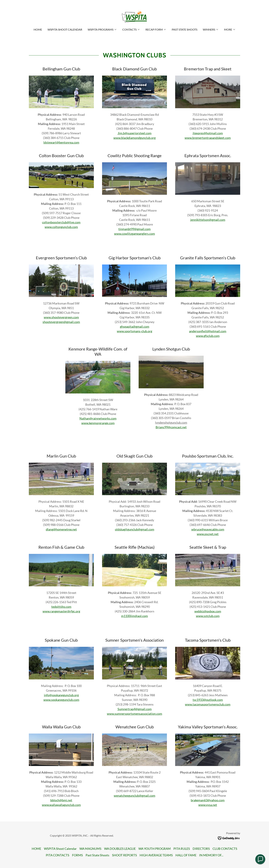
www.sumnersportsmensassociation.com (134, 714)
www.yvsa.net (208, 805)
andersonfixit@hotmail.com (208, 331)
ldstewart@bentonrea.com (61, 142)
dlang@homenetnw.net (61, 529)
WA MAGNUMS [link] (90, 849)
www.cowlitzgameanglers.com (134, 234)
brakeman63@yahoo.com (208, 800)
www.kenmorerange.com (98, 423)
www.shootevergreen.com (61, 317)
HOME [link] (38, 29)
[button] (102, 30)
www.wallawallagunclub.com (61, 805)
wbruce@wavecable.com (208, 529)
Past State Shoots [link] (185, 29)
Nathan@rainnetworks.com (98, 418)
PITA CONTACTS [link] (58, 855)
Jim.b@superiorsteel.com (134, 133)
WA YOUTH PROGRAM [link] (155, 849)
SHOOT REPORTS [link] (124, 855)
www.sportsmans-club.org (134, 331)
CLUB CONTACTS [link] (225, 849)
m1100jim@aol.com (134, 616)
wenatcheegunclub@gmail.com (134, 796)
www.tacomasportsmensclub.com (208, 704)
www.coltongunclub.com (61, 227)
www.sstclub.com (208, 616)
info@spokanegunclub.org (61, 695)
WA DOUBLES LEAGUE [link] (120, 849)
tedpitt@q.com (61, 607)
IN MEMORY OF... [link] (211, 855)
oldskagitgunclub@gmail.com (135, 529)
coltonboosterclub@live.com (61, 222)
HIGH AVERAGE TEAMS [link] (156, 855)
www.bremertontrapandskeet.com (208, 138)
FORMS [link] (77, 855)
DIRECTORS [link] (201, 849)
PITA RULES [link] (182, 849)
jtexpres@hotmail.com (208, 133)
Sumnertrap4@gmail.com (135, 709)
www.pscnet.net (208, 534)
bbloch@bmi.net (61, 800)
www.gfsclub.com (208, 336)
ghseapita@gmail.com (135, 326)
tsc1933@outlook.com (208, 700)
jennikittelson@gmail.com (208, 220)
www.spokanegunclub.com (61, 700)
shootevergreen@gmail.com (61, 322)
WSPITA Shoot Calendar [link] (65, 29)
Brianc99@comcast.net (171, 427)
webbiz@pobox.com (208, 611)
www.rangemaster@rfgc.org (61, 611)
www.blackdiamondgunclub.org (134, 138)
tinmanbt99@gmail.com (134, 229)
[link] (134, 16)
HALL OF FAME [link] (186, 855)
